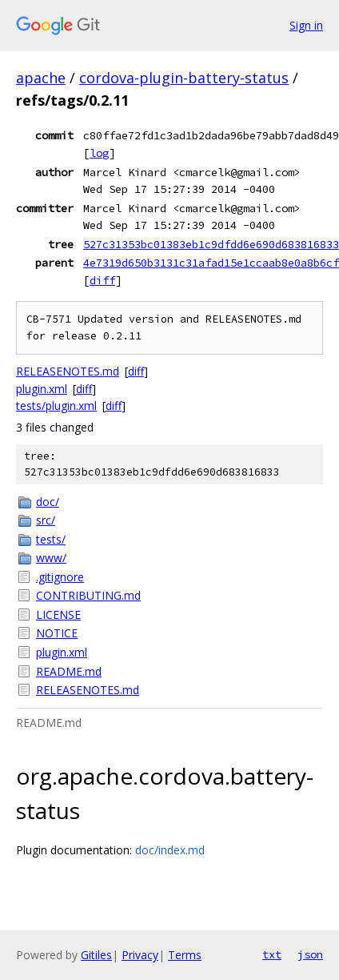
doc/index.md (170, 850)
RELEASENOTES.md (68, 371)
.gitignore (60, 577)
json (310, 954)
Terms (185, 955)
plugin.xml (42, 389)
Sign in (306, 25)
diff (102, 280)
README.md (69, 671)
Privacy (140, 955)
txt (272, 954)
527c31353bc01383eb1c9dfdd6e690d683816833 (211, 244)
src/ (46, 520)
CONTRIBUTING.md (88, 595)
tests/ (51, 539)
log (99, 153)
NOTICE (57, 633)
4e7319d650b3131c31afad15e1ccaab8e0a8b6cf (211, 263)
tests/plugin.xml (56, 406)
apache (41, 78)
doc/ (48, 502)
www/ (51, 558)
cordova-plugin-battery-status (184, 78)
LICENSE (58, 615)
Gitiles (96, 955)
